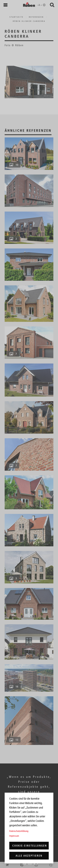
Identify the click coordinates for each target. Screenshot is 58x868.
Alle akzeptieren (29, 856)
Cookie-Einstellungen (30, 846)
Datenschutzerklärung (19, 831)
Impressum (14, 836)
